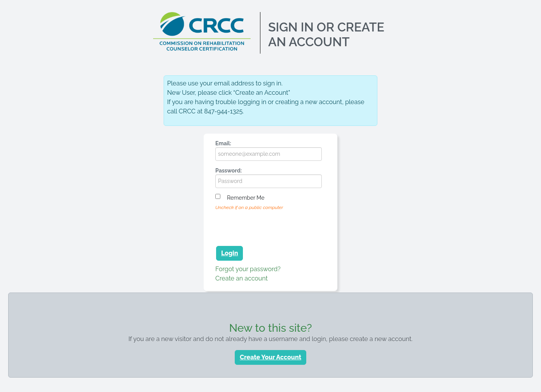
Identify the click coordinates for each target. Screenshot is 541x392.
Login (229, 253)
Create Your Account (270, 357)
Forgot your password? (248, 269)
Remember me (246, 198)
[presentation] (274, 227)
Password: (229, 171)
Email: (223, 143)
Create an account (242, 278)
